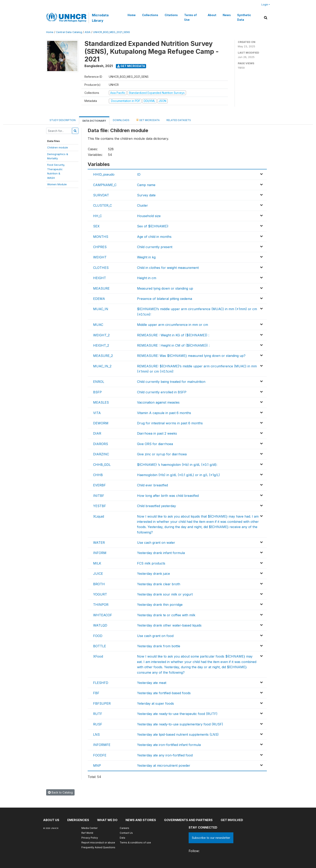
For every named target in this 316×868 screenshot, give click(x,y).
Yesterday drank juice (153, 574)
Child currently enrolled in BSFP (162, 392)
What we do (108, 820)
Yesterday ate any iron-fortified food (165, 755)
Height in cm (147, 278)
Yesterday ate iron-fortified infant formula (169, 745)
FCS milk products (151, 563)
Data (122, 838)
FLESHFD (101, 683)
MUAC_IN (101, 309)
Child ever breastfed (152, 485)
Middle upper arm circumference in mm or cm (173, 325)
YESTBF (100, 506)
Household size (149, 216)
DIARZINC (101, 454)
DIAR (97, 433)
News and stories (142, 820)
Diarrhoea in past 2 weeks (157, 433)
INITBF (99, 496)
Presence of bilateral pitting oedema (165, 299)
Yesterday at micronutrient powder (164, 765)
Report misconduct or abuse (98, 843)
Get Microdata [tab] (148, 120)
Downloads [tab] (121, 120)
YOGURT (100, 594)
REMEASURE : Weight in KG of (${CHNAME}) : (173, 335)
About (212, 15)
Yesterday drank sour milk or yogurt (165, 594)
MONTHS (101, 237)
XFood (98, 656)
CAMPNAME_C (105, 185)
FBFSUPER (102, 703)
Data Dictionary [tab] (94, 121)
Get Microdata (131, 66)
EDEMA (99, 299)
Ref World (87, 833)
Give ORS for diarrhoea (155, 444)
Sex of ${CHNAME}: (153, 226)
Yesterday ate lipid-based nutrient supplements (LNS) (178, 734)
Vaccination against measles (158, 402)
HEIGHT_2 (101, 345)
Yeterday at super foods (155, 703)
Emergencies (78, 820)
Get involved (234, 820)
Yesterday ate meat (152, 683)
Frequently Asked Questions (98, 847)
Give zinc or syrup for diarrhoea (162, 454)
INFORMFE (102, 745)
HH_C (97, 216)
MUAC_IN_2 (102, 366)
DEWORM (101, 423)
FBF (96, 693)
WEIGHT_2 (101, 335)
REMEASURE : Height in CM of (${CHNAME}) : (173, 345)
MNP (97, 765)
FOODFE (100, 755)
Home (131, 15)
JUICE (98, 574)
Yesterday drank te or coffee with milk (166, 615)
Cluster (142, 205)
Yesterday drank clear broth (159, 584)
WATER (99, 543)
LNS (96, 734)
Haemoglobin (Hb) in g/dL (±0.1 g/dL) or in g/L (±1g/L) (178, 475)
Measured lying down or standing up (165, 288)
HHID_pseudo (104, 174)
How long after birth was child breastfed (168, 496)
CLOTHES (101, 268)
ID (139, 174)
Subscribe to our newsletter (211, 838)
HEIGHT (100, 278)
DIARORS (101, 444)
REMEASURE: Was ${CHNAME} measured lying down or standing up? (191, 356)
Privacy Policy (90, 838)
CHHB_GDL (102, 465)
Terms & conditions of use (135, 843)
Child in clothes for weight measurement (168, 268)
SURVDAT (101, 195)
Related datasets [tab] (179, 120)
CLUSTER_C (102, 205)
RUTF (98, 714)
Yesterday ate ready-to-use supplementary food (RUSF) (180, 724)
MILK (97, 563)
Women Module (57, 184)
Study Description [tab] (63, 120)
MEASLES (101, 402)
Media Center (89, 828)
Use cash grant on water (156, 543)
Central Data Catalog (69, 32)
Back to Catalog (60, 792)
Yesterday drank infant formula (161, 553)
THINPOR (101, 605)
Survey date (146, 195)
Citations (171, 15)
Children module (58, 147)
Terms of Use (190, 17)
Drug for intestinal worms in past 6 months (170, 423)
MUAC (98, 325)
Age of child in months (154, 237)
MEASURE (101, 288)
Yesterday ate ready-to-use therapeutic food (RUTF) (177, 714)
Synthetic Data (244, 17)
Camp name (146, 185)
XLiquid (99, 516)
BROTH (99, 584)
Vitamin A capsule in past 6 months (164, 413)
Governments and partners (190, 820)
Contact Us (126, 833)
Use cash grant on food (155, 636)
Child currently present (155, 247)
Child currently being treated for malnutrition (171, 382)
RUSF (98, 724)
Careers (124, 828)
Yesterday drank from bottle (159, 646)
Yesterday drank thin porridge (160, 605)
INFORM (100, 553)
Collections (150, 15)
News (227, 15)
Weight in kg (146, 257)
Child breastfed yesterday (156, 506)
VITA (97, 413)
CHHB (98, 475)
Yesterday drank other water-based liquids (169, 625)
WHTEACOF (103, 615)
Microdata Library (100, 18)
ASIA (88, 32)
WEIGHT (100, 257)
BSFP (97, 392)
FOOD (98, 636)
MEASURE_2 (103, 356)
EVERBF (99, 485)
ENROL (99, 382)
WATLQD (100, 625)
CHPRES (100, 247)
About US (51, 820)
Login (265, 5)
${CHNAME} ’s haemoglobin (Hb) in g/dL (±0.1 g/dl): (177, 465)
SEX (96, 226)
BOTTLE (100, 646)
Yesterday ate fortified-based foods (164, 693)
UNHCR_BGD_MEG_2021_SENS (112, 32)
